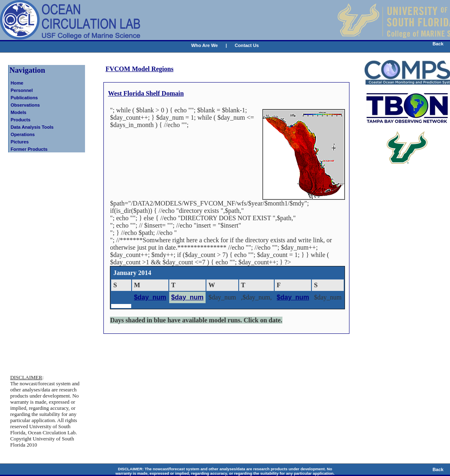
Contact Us (247, 45)
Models (19, 112)
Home (17, 83)
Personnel (22, 90)
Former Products (29, 149)
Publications (24, 98)
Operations (23, 134)
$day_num (150, 297)
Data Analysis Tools (32, 127)
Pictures (20, 142)
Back (438, 44)
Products (21, 120)
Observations (25, 105)
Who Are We (205, 45)
